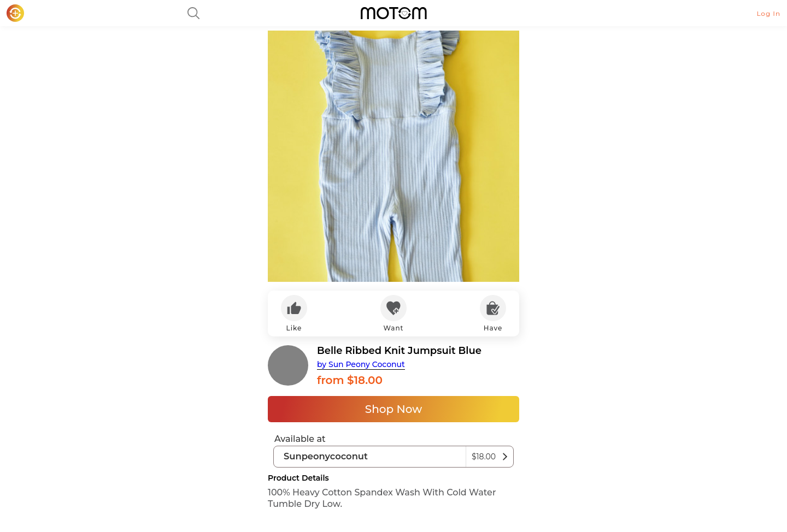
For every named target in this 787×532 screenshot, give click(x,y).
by (361, 364)
